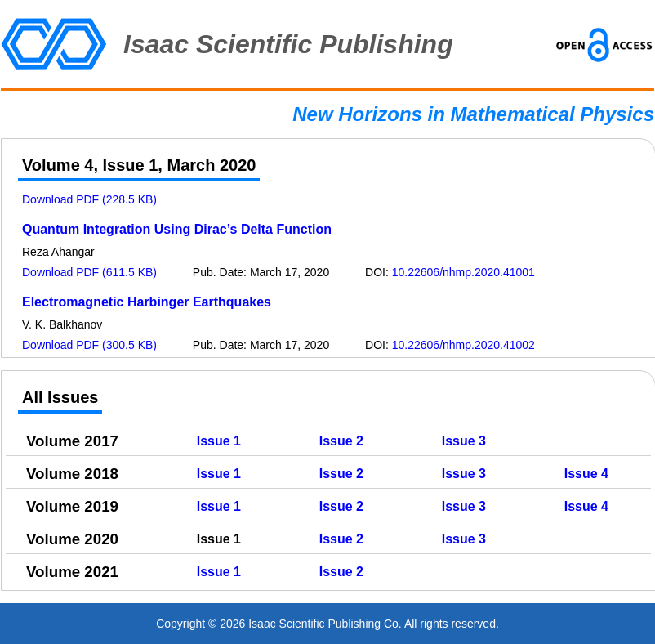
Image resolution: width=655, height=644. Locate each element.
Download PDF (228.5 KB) (89, 199)
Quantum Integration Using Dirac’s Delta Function (177, 229)
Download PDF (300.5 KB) (89, 345)
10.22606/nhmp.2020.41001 (463, 272)
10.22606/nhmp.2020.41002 (463, 345)
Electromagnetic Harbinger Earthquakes (147, 302)
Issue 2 (341, 441)
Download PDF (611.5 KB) (89, 272)
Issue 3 (464, 441)
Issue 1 (219, 441)
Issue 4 (586, 474)
